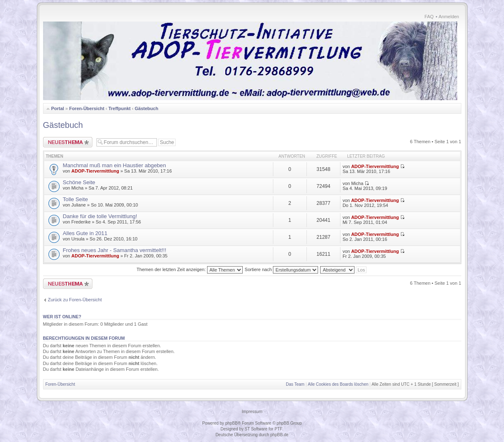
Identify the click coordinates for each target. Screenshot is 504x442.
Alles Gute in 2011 (85, 233)
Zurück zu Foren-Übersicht (75, 300)
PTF (279, 429)
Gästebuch (146, 108)
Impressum (252, 412)
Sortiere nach (281, 269)
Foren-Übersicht (87, 108)
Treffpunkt (120, 108)
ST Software (256, 429)
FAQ (429, 17)
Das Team (295, 384)
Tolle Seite (76, 199)
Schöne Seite (79, 182)
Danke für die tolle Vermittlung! (100, 216)
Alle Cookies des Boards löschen (338, 384)
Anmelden (449, 17)
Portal (58, 108)
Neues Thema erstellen (68, 142)
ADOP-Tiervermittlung (95, 171)
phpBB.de (280, 435)
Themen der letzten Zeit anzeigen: (190, 269)
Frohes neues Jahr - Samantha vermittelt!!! (115, 250)
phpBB (232, 423)
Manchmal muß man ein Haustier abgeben (115, 165)
